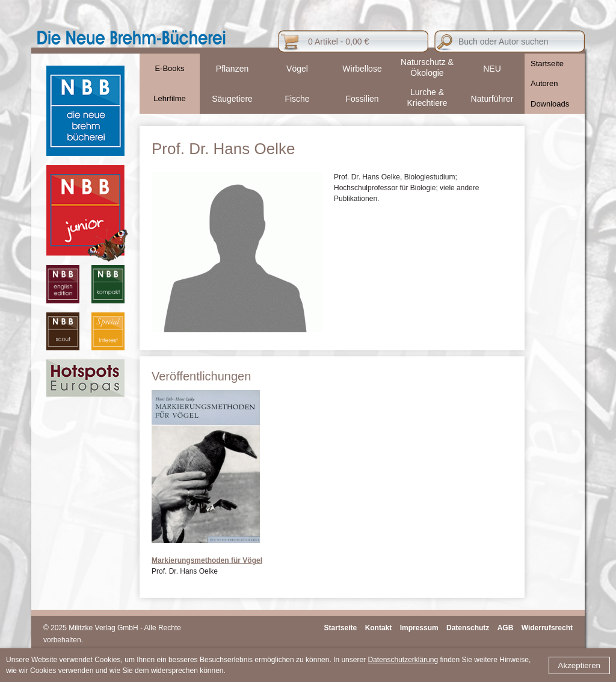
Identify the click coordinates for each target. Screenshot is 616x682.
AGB (506, 628)
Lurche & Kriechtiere (427, 98)
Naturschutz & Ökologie (427, 67)
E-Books (169, 68)
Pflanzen (232, 69)
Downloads (550, 104)
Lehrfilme (169, 98)
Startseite (547, 64)
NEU (492, 69)
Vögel (297, 69)
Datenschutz (468, 628)
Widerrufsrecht (547, 628)
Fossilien (362, 99)
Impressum (419, 628)
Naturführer (492, 99)
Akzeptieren (579, 665)
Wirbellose (362, 69)
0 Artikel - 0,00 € (338, 42)
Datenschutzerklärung (403, 660)
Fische (297, 99)
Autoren (544, 83)
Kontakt (379, 628)
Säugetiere (232, 99)
